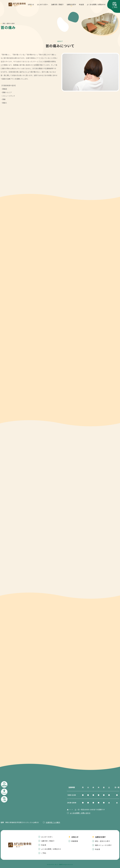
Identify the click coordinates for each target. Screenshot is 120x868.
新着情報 (75, 841)
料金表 (98, 849)
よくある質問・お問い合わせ (80, 813)
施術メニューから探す (103, 845)
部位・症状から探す (103, 841)
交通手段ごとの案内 (53, 822)
